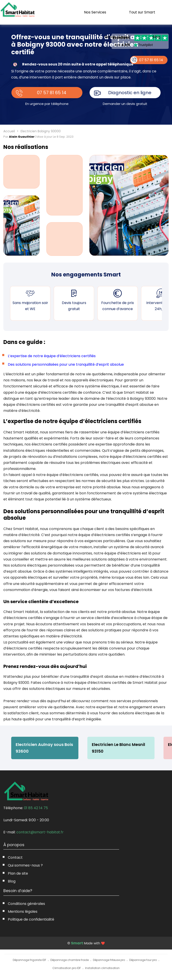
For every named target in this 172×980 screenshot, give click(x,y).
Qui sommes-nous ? (25, 865)
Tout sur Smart (142, 12)
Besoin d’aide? (117, 37)
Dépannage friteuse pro (109, 960)
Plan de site (18, 873)
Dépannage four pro (143, 960)
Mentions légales (23, 912)
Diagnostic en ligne (130, 93)
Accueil (9, 131)
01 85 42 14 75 (36, 808)
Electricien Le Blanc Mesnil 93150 (118, 748)
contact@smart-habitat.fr (40, 832)
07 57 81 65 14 (52, 93)
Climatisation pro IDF (67, 968)
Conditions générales (26, 904)
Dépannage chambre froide (70, 960)
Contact (15, 857)
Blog (156, 37)
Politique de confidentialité (31, 919)
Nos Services (95, 12)
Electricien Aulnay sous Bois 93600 (44, 748)
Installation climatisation (102, 968)
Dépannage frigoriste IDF (29, 960)
